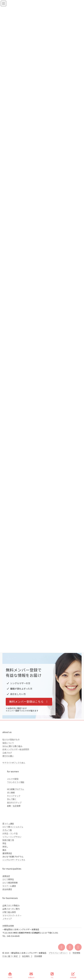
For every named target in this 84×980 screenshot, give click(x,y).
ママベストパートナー (12, 915)
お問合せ (31, 975)
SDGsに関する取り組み (12, 746)
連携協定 (6, 876)
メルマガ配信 (13, 779)
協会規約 (26, 956)
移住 (4, 843)
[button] (29, 702)
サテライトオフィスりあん (14, 763)
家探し (5, 847)
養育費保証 (7, 853)
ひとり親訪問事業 (10, 883)
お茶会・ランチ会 (10, 833)
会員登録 (73, 975)
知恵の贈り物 (8, 840)
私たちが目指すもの (11, 740)
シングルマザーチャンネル (14, 860)
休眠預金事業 (8, 926)
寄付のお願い (8, 756)
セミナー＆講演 (9, 886)
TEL (52, 975)
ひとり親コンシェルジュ (13, 827)
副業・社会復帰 (14, 806)
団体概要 (38, 956)
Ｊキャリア (7, 919)
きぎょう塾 (7, 830)
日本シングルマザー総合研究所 (16, 749)
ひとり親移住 (8, 879)
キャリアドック (14, 796)
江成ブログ (7, 753)
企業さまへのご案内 (11, 909)
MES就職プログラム (16, 789)
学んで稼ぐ (12, 799)
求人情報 (11, 793)
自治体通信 (7, 889)
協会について (8, 743)
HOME (10, 975)
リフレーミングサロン (12, 837)
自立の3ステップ (14, 802)
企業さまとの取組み (11, 905)
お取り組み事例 (9, 912)
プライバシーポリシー (58, 953)
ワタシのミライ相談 (16, 782)
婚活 (4, 850)
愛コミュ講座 (8, 824)
